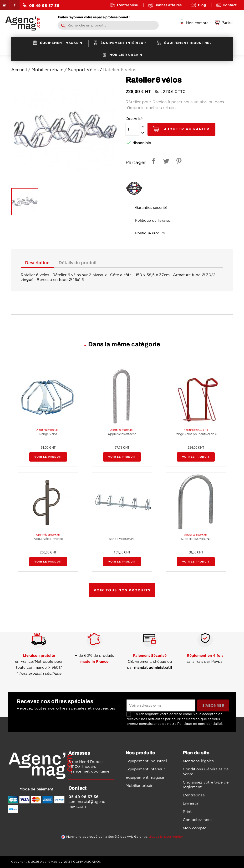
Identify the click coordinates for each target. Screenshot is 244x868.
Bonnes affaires (168, 5)
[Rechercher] (108, 25)
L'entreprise (127, 5)
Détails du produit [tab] (78, 263)
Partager (153, 162)
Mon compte (195, 828)
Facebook (15, 5)
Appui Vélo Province (48, 539)
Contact (230, 5)
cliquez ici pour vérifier (166, 837)
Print (187, 811)
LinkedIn (5, 5)
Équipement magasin (145, 777)
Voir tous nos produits (122, 590)
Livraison (191, 803)
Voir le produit (48, 457)
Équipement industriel (146, 761)
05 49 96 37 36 (41, 5)
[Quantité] (132, 129)
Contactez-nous (198, 820)
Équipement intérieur (145, 769)
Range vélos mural (122, 539)
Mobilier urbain (140, 785)
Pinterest (178, 162)
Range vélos (48, 434)
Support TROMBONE (196, 539)
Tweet (165, 162)
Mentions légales (198, 761)
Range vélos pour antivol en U (196, 434)
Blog (202, 5)
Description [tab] (37, 263)
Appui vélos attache (122, 434)
